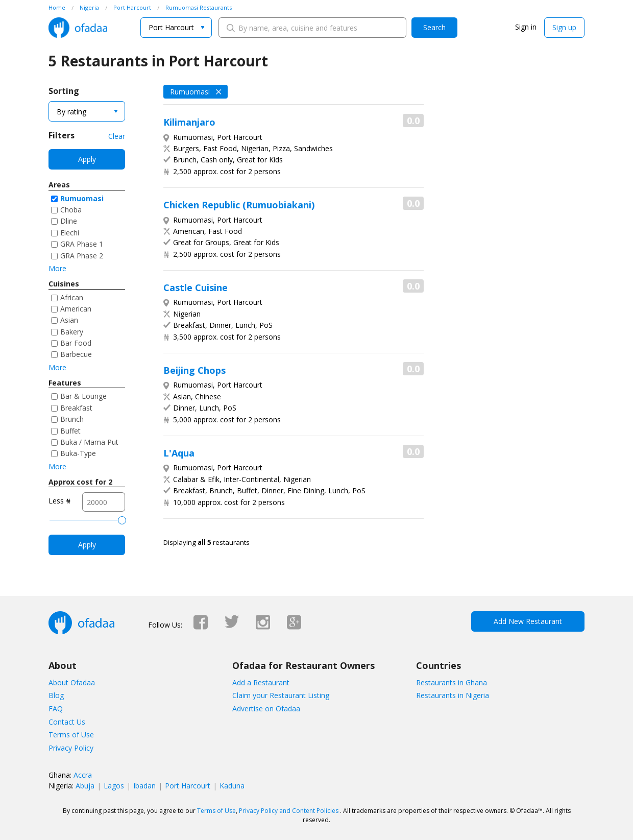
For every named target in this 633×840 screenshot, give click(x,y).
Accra (83, 775)
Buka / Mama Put (89, 442)
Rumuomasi (82, 198)
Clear (117, 136)
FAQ (56, 709)
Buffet (70, 431)
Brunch (72, 419)
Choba (71, 210)
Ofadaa (78, 28)
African (72, 297)
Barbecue (76, 354)
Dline (69, 221)
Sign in (526, 27)
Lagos (114, 786)
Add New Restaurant (528, 621)
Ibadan (144, 786)
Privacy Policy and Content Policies (289, 811)
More (57, 268)
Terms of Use (71, 735)
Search (434, 27)
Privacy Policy (71, 748)
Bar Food (76, 343)
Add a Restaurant (261, 682)
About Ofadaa (72, 682)
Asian (69, 320)
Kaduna (232, 786)
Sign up (564, 27)
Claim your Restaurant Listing (281, 695)
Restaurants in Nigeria (453, 695)
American (76, 309)
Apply (87, 159)
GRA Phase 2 (82, 256)
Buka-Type (78, 453)
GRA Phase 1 (82, 244)
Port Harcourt (188, 786)
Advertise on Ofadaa (266, 709)
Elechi (70, 233)
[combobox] (176, 28)
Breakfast (76, 408)
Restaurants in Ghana (452, 682)
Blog (56, 695)
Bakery (72, 332)
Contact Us (67, 722)
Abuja (85, 786)
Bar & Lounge (83, 396)
